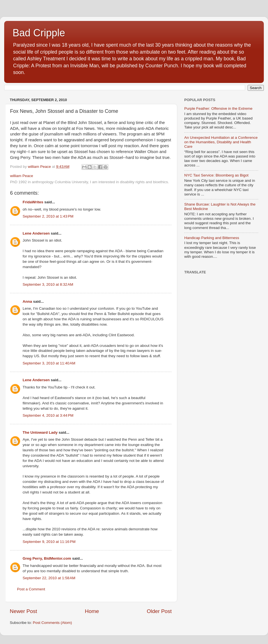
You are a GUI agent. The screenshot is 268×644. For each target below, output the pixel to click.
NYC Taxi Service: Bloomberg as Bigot (216, 175)
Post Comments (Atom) (52, 623)
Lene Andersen (36, 233)
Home (92, 611)
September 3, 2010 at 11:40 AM (49, 363)
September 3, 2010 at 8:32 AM (48, 284)
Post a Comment (31, 589)
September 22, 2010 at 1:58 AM (49, 578)
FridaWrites (33, 202)
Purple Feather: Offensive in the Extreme (218, 108)
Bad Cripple (39, 33)
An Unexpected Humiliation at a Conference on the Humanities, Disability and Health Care (221, 142)
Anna (27, 301)
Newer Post (23, 611)
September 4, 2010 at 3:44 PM (48, 415)
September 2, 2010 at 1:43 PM (48, 216)
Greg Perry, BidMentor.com (47, 558)
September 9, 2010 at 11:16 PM (49, 542)
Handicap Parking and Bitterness (212, 238)
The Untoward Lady (40, 432)
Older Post (159, 611)
